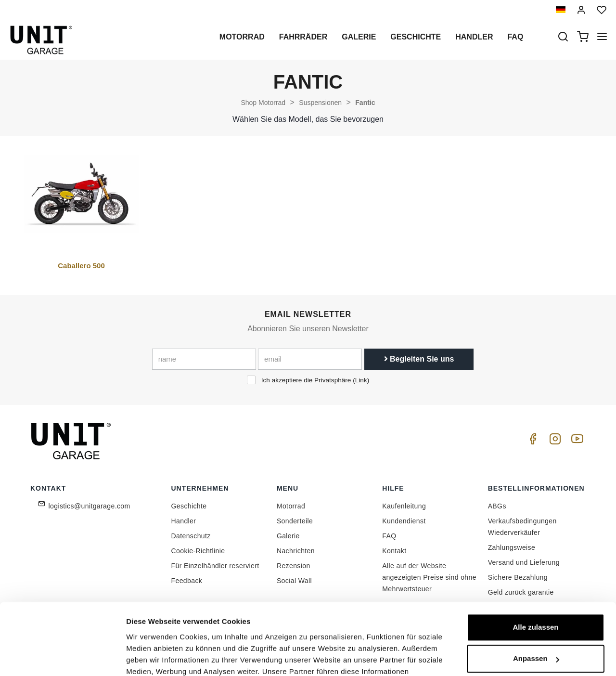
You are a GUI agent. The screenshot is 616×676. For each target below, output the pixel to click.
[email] (310, 359)
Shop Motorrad (263, 103)
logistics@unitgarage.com (90, 506)
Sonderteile (295, 521)
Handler (474, 37)
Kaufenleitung (404, 506)
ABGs (497, 506)
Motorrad (242, 37)
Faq (515, 37)
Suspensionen (320, 103)
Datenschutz (191, 536)
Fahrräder (303, 37)
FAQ (389, 536)
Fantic (365, 103)
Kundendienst (404, 521)
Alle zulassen (535, 563)
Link (361, 380)
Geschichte (416, 37)
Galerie (359, 37)
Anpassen (536, 594)
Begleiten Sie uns (419, 359)
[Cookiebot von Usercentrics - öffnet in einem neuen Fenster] (62, 657)
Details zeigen (150, 657)
